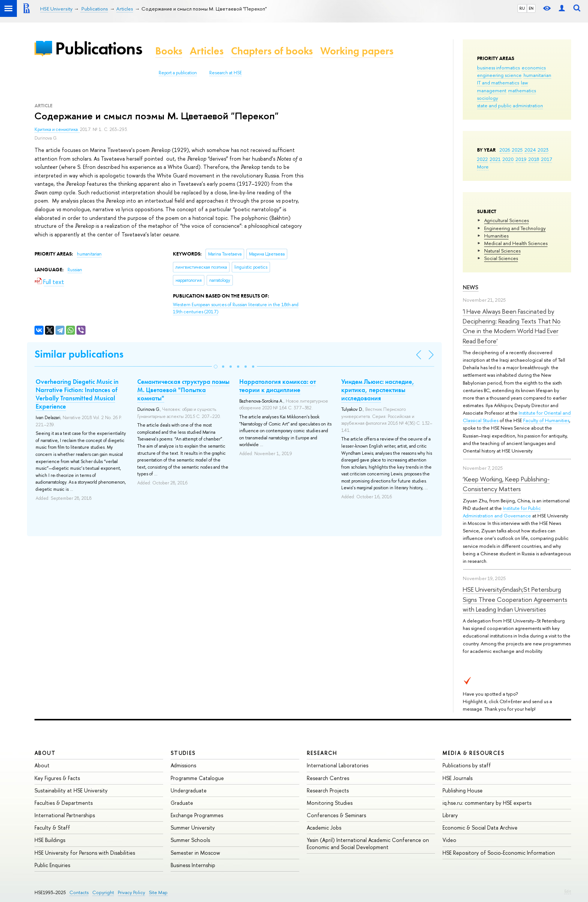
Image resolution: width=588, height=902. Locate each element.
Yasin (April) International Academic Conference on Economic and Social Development (368, 843)
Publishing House (463, 790)
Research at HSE (226, 73)
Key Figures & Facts (57, 778)
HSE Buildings (50, 840)
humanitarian (537, 75)
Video (449, 840)
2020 (508, 159)
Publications (99, 48)
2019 (521, 159)
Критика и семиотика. (57, 129)
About (45, 753)
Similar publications (79, 354)
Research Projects (328, 790)
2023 (543, 150)
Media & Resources (473, 753)
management (492, 90)
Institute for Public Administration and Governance (502, 512)
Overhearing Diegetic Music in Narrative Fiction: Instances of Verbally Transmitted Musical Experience (77, 394)
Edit (568, 891)
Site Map (158, 892)
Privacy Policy (131, 892)
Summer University (193, 828)
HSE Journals (457, 778)
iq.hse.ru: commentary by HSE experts (487, 803)
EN (531, 8)
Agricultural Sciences (506, 220)
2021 (495, 159)
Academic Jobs (324, 828)
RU (522, 8)
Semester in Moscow (195, 853)
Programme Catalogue (197, 778)
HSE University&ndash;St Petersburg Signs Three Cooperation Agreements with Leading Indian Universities (515, 599)
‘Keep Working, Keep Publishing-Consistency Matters (506, 484)
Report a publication (178, 73)
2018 (534, 159)
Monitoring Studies (330, 803)
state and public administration (510, 105)
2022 (482, 159)
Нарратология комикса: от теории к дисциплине (277, 386)
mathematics (522, 90)
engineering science (499, 75)
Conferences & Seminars (336, 815)
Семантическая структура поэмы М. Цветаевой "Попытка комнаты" (183, 390)
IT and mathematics (498, 83)
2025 (517, 150)
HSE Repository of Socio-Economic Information (499, 853)
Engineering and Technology (515, 228)
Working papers (357, 51)
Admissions (183, 765)
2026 (505, 150)
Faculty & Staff (52, 828)
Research (322, 753)
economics (534, 68)
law (524, 83)
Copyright (103, 892)
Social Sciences (501, 258)
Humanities (496, 236)
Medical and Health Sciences (516, 243)
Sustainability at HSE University (71, 790)
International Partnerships (65, 815)
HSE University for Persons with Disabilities (85, 853)
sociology (487, 98)
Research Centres (328, 778)
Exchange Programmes (197, 815)
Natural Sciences (502, 251)
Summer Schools (190, 840)
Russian (75, 270)
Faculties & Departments (64, 803)
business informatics (498, 68)
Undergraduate (189, 790)
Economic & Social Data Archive (480, 828)
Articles (207, 51)
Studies (183, 753)
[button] (216, 367)
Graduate (182, 803)
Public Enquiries (52, 865)
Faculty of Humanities (546, 420)
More (483, 167)
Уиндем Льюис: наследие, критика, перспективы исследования (378, 390)
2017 (547, 159)
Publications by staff (467, 765)
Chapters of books (272, 51)
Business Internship (193, 865)
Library (450, 815)
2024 (530, 150)
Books (169, 51)
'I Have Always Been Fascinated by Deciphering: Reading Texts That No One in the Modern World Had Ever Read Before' (512, 326)
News (471, 287)
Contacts (79, 892)
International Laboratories (337, 765)
